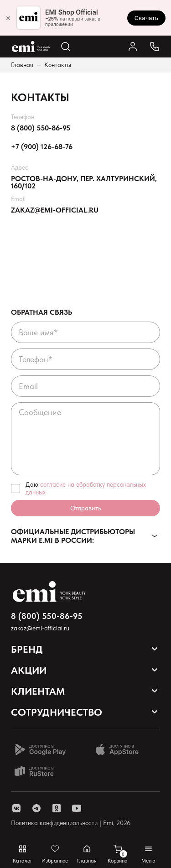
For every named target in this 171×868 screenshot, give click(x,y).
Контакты (58, 65)
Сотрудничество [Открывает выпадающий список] (57, 712)
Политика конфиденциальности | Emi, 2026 (71, 823)
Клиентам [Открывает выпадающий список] (38, 691)
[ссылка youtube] (77, 808)
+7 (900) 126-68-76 (42, 147)
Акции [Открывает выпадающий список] (29, 670)
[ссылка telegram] (36, 808)
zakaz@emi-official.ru (55, 210)
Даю (86, 488)
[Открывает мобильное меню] (148, 854)
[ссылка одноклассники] (57, 808)
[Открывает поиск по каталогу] (66, 47)
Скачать (146, 18)
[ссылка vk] (16, 808)
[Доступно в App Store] (120, 749)
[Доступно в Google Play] (40, 749)
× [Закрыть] (8, 18)
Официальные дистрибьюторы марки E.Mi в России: (73, 536)
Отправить (85, 508)
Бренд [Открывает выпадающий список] (27, 649)
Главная (22, 65)
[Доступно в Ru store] (40, 771)
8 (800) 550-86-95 (41, 128)
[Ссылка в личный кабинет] (133, 47)
